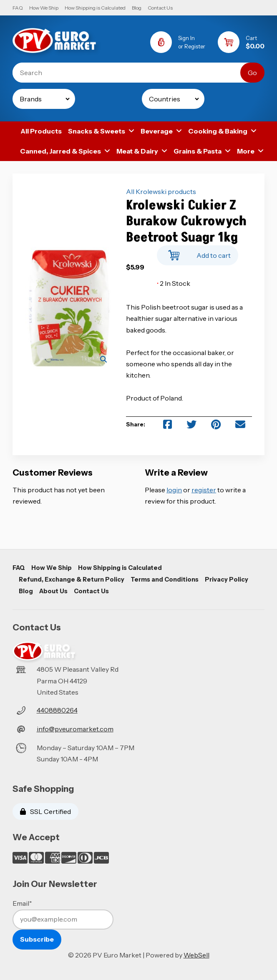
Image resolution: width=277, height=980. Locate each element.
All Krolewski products (161, 191)
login (174, 490)
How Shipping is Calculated (95, 8)
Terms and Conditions (165, 579)
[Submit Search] (252, 73)
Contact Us (160, 8)
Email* (22, 903)
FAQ (18, 8)
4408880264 (57, 710)
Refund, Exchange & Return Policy (72, 579)
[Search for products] (133, 73)
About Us (53, 591)
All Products (41, 131)
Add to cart (198, 253)
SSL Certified (45, 811)
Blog (137, 8)
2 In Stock (174, 283)
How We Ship (44, 8)
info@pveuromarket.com (75, 729)
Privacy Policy (227, 579)
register (204, 490)
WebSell (196, 955)
